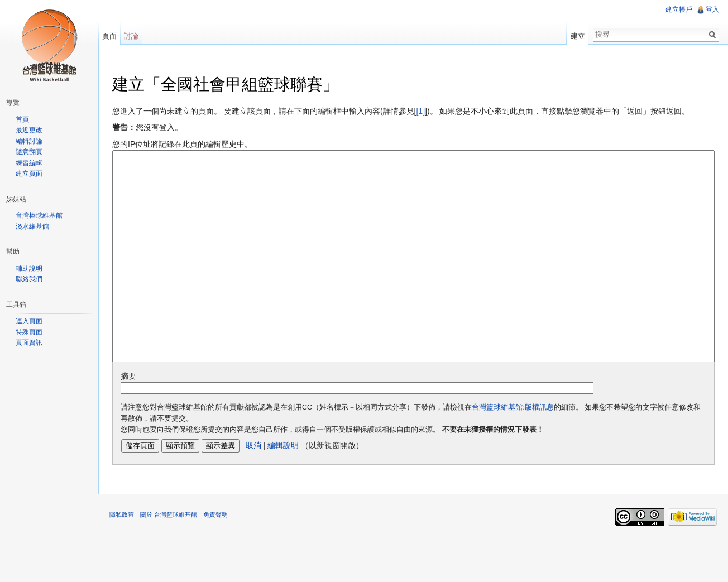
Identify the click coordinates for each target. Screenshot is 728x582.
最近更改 (29, 130)
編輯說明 (283, 487)
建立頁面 (29, 174)
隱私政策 (122, 556)
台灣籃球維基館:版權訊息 (513, 449)
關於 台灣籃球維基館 (169, 556)
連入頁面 (29, 321)
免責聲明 (215, 556)
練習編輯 (29, 163)
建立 (578, 36)
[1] (420, 111)
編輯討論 (29, 141)
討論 (131, 36)
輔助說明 (29, 268)
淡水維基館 (32, 227)
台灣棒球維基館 (39, 215)
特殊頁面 (29, 332)
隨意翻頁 (29, 152)
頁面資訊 (29, 343)
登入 (712, 9)
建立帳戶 (679, 9)
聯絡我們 (29, 279)
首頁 (22, 119)
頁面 (109, 36)
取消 (253, 487)
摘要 (128, 418)
